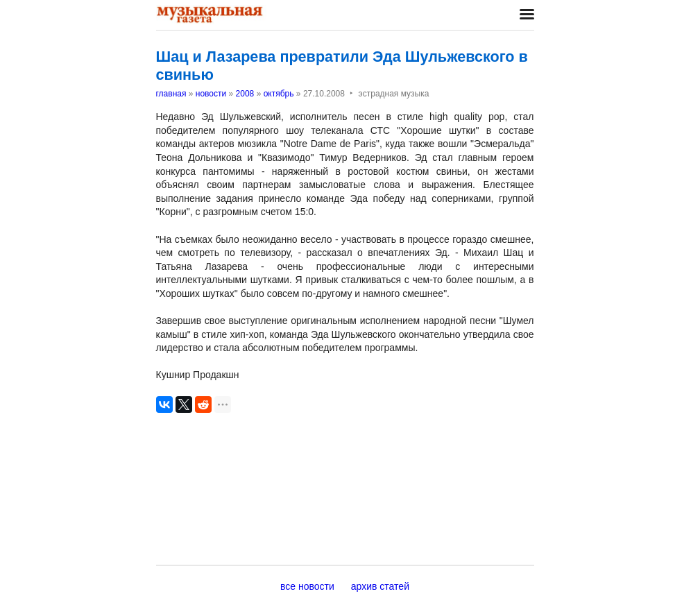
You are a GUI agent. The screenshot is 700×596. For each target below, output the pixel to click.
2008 (245, 94)
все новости (307, 586)
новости (211, 94)
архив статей (380, 586)
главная (171, 94)
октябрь (279, 94)
